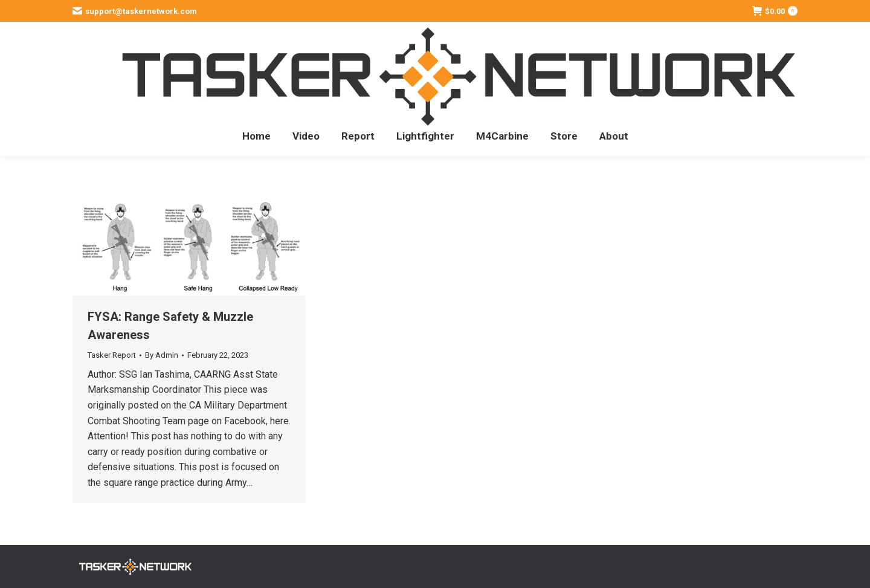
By (162, 355)
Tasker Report (112, 355)
